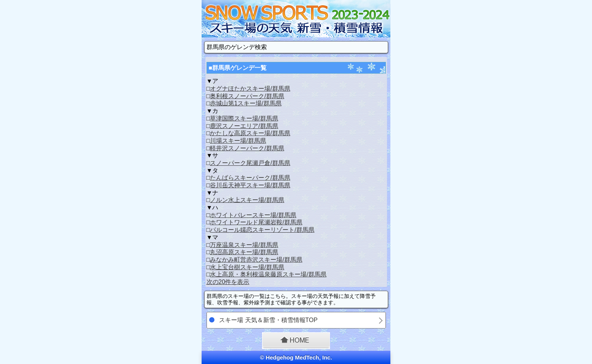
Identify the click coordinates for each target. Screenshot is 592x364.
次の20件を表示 (228, 282)
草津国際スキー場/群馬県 (244, 118)
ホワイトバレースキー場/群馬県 (253, 215)
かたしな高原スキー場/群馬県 (250, 133)
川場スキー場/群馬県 (238, 141)
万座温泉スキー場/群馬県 (244, 245)
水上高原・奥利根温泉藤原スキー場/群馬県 (268, 274)
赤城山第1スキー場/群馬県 (246, 103)
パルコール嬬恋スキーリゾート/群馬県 (262, 230)
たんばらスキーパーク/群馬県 (250, 178)
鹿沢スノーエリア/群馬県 (244, 126)
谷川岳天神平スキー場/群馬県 (250, 185)
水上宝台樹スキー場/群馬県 (247, 267)
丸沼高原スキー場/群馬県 (244, 252)
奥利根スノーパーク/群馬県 (247, 96)
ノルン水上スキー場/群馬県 (247, 200)
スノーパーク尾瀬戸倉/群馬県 (250, 163)
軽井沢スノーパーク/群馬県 (247, 148)
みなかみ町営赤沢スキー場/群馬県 (256, 260)
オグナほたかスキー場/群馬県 (250, 89)
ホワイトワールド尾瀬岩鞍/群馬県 (256, 222)
